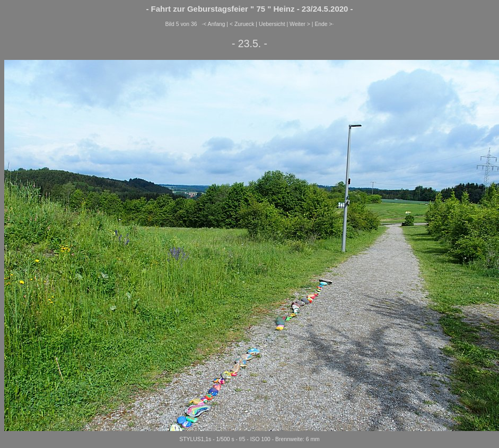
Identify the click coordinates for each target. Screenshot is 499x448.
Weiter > (300, 24)
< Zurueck (242, 24)
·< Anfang (213, 24)
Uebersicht (272, 24)
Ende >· (324, 24)
